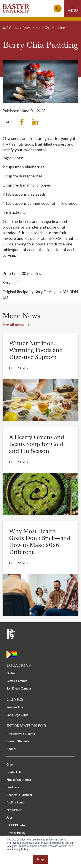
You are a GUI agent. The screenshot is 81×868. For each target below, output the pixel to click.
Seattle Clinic (15, 707)
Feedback (13, 787)
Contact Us (14, 772)
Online (11, 673)
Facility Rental (16, 802)
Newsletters (14, 810)
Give (10, 764)
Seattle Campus (17, 681)
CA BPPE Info (16, 825)
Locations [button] (19, 665)
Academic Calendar (19, 795)
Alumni (11, 749)
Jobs (10, 817)
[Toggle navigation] (73, 8)
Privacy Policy (16, 833)
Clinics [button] (15, 699)
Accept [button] (40, 859)
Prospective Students (21, 734)
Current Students (18, 741)
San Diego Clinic (17, 715)
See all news (14, 324)
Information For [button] (26, 726)
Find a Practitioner (19, 780)
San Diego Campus (19, 688)
